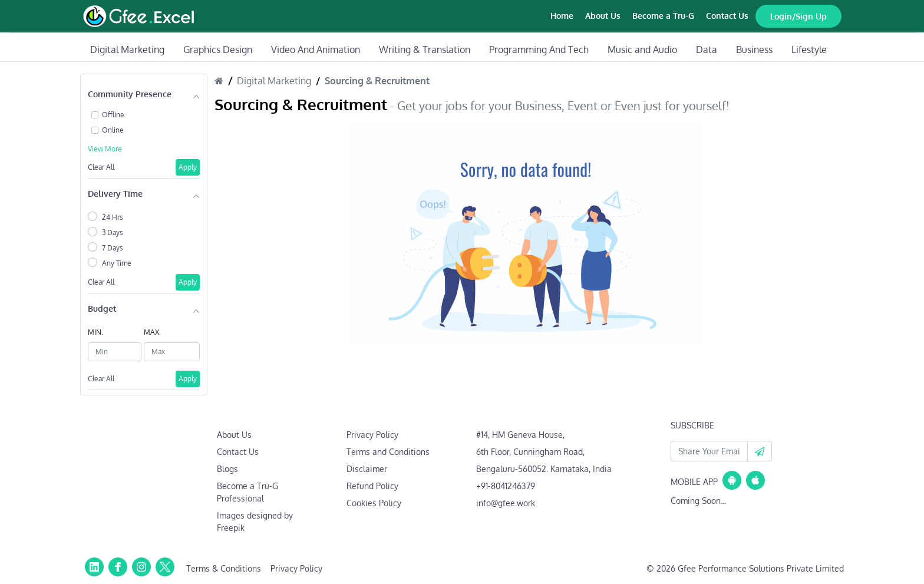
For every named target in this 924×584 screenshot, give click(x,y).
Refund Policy (372, 486)
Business (754, 50)
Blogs (227, 469)
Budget (102, 309)
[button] (760, 451)
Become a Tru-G (663, 16)
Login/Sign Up (798, 16)
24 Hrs (113, 217)
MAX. (152, 332)
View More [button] (105, 149)
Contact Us (727, 16)
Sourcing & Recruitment (377, 81)
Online (113, 130)
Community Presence (130, 94)
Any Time (117, 263)
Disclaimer (367, 469)
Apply (188, 167)
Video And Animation (316, 50)
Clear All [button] (101, 167)
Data (707, 50)
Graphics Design (218, 50)
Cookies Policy (374, 503)
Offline (113, 115)
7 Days (113, 248)
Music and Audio (642, 50)
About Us (603, 16)
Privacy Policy (372, 435)
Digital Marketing (127, 50)
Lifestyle (809, 50)
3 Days (113, 232)
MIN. (95, 332)
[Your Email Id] (709, 451)
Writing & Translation (425, 50)
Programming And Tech (539, 50)
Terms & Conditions (224, 568)
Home (562, 16)
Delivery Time (115, 194)
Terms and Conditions (388, 452)
